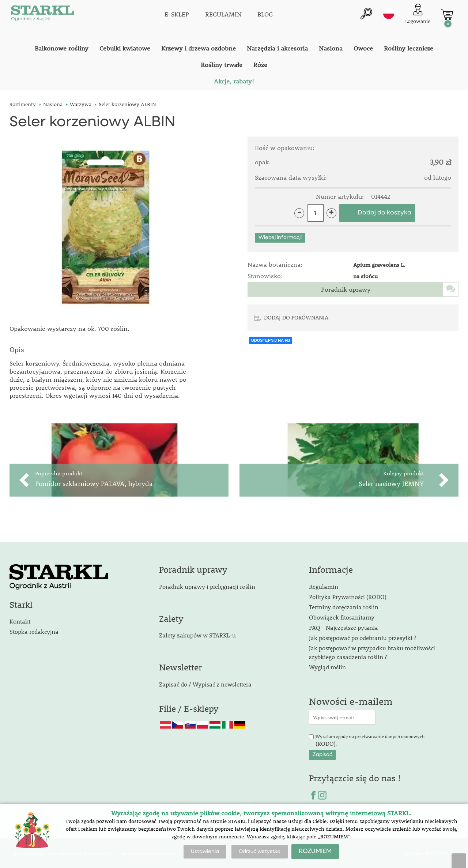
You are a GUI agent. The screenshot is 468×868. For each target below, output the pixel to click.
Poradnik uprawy (346, 289)
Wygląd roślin (327, 667)
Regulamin (324, 586)
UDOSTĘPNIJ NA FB (271, 340)
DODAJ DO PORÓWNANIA (296, 317)
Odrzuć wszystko (260, 852)
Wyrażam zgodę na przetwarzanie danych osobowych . (370, 741)
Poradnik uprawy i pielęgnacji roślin (207, 586)
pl (389, 14)
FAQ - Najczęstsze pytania (344, 627)
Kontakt (20, 621)
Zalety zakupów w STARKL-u (197, 635)
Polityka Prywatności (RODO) (348, 597)
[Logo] (42, 15)
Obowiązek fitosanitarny (342, 617)
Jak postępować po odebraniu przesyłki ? (363, 638)
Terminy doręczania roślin (344, 607)
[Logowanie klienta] (418, 14)
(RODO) (326, 743)
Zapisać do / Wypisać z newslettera (205, 684)
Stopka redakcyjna (34, 631)
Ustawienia (205, 852)
